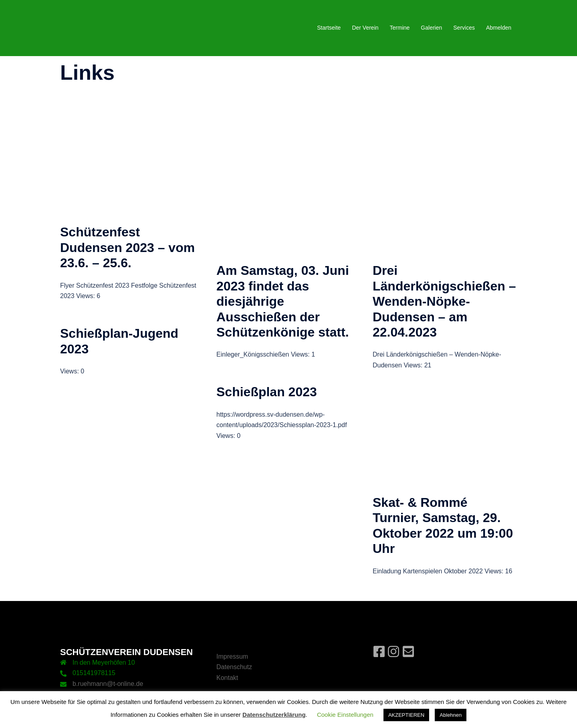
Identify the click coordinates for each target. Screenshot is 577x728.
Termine (400, 28)
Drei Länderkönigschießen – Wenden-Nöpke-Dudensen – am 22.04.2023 (444, 301)
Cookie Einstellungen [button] (345, 715)
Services (464, 28)
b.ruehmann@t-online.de (108, 684)
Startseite (329, 28)
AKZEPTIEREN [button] (406, 715)
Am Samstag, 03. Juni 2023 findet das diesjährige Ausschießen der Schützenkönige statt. (283, 301)
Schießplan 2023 (267, 392)
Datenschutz (234, 667)
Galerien (431, 28)
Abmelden (499, 28)
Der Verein (365, 28)
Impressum (232, 656)
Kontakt (227, 678)
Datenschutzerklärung (274, 715)
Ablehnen (451, 715)
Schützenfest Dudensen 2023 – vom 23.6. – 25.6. (127, 247)
